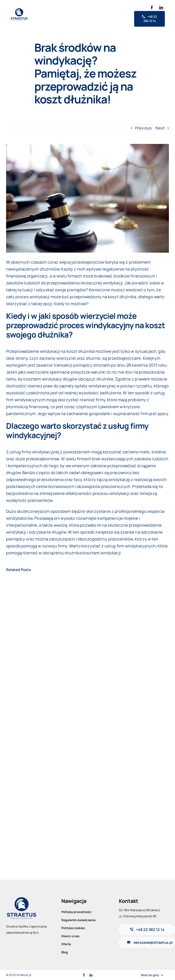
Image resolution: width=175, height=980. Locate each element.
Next (160, 128)
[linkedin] (161, 8)
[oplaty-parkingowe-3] (87, 198)
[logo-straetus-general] (19, 9)
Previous (143, 128)
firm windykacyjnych (136, 546)
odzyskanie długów (47, 532)
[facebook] (152, 8)
